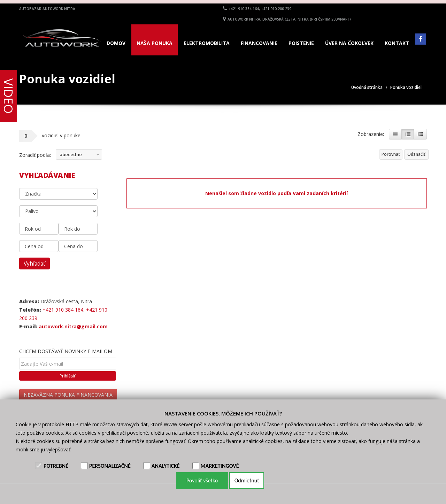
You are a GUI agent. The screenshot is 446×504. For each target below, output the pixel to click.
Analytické (166, 466)
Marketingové (220, 466)
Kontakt (397, 43)
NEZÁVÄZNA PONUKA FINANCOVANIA (68, 395)
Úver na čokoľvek (349, 43)
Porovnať (391, 154)
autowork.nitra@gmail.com (73, 326)
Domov (116, 43)
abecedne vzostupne (69, 156)
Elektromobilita (207, 43)
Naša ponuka (155, 43)
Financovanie (259, 43)
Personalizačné (110, 466)
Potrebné (56, 466)
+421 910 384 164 (244, 9)
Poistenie (301, 43)
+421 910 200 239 (276, 9)
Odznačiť (416, 154)
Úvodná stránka (367, 87)
